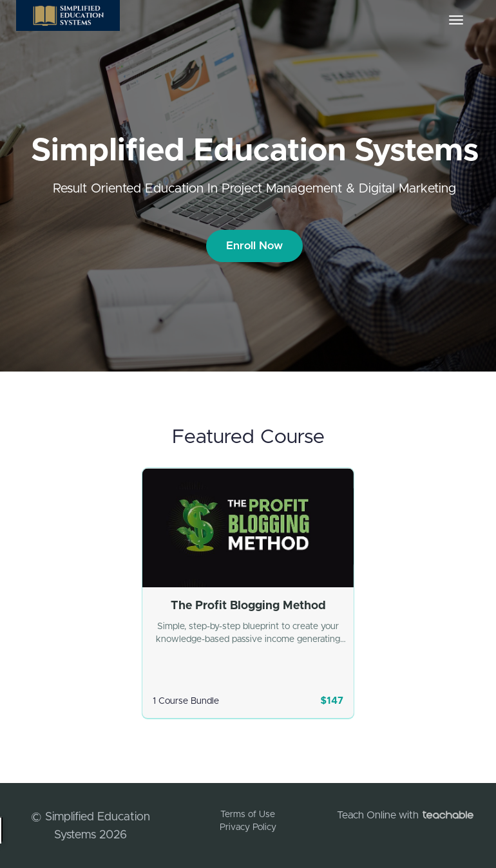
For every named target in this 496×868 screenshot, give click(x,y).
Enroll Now (254, 246)
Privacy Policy (248, 827)
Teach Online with (405, 815)
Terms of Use (248, 815)
